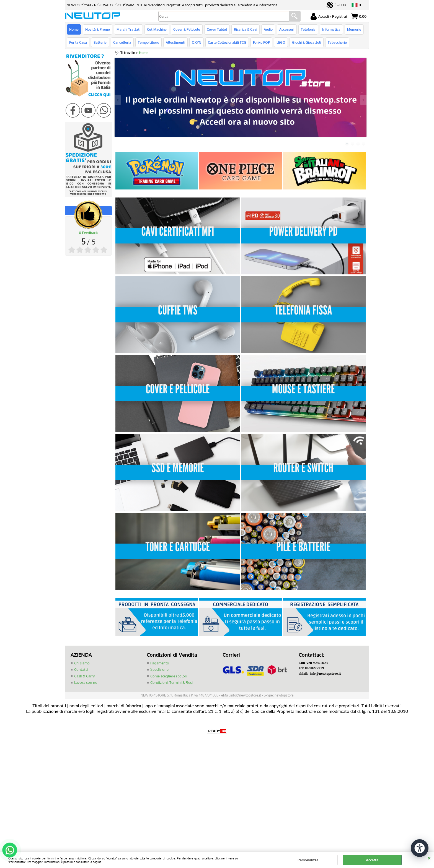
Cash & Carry (84, 676)
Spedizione (159, 669)
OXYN (197, 42)
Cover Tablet (217, 29)
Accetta (372, 860)
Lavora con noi (86, 682)
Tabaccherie (337, 42)
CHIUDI (429, 857)
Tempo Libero (148, 42)
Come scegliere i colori (169, 676)
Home (74, 29)
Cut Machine (157, 29)
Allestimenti (175, 42)
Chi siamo (82, 663)
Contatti (81, 669)
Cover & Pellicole (187, 29)
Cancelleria (122, 42)
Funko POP (261, 42)
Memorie (354, 29)
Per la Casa (78, 42)
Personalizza (308, 860)
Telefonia (308, 29)
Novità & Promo (98, 29)
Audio (268, 29)
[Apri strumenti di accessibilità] (420, 848)
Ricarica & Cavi (246, 29)
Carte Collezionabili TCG (227, 42)
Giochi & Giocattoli (307, 42)
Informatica (331, 29)
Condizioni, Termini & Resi (171, 682)
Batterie (100, 42)
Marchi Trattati (128, 29)
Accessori (287, 29)
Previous (118, 100)
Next (363, 100)
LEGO (281, 42)
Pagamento (160, 663)
